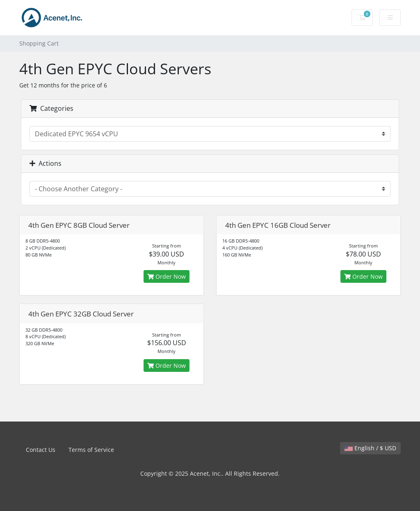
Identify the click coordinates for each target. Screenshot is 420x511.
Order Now (167, 276)
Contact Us (41, 450)
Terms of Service (91, 450)
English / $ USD (370, 448)
